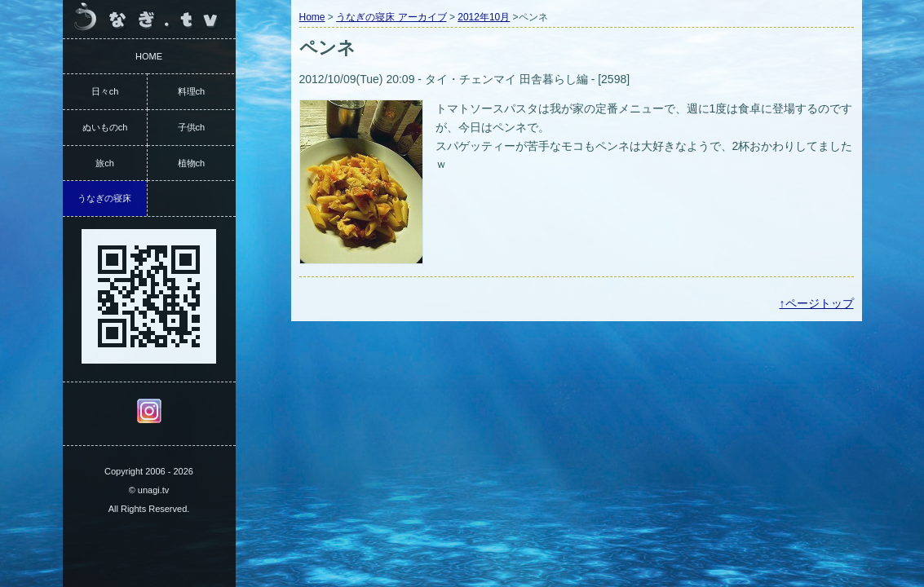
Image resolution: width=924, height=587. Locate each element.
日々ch (105, 91)
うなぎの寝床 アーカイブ (391, 17)
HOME (149, 56)
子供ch (192, 127)
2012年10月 (484, 17)
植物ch (192, 163)
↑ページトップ (817, 303)
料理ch (192, 91)
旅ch (105, 163)
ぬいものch (105, 127)
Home (312, 17)
